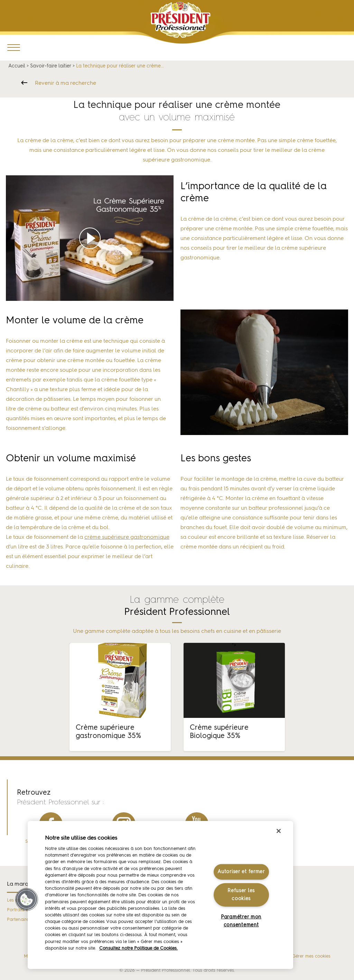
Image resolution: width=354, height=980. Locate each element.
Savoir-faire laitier (51, 66)
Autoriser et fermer (241, 872)
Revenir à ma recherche (66, 83)
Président (181, 20)
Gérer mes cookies (311, 956)
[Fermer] (279, 831)
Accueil (17, 66)
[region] (160, 895)
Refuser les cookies (241, 895)
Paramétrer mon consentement (241, 921)
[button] (27, 899)
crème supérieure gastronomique (127, 537)
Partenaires (19, 920)
